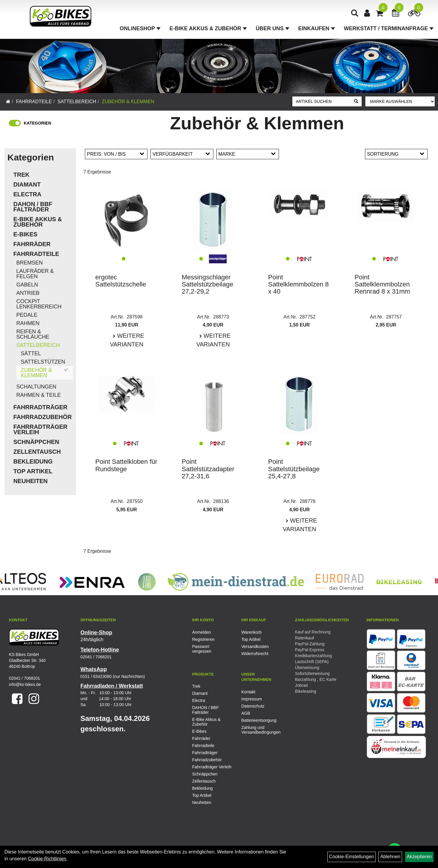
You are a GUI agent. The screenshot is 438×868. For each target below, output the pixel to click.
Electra (27, 194)
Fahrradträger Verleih (40, 429)
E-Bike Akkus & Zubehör (208, 28)
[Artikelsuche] (355, 14)
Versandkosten (255, 646)
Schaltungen (36, 387)
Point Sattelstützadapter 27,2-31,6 (208, 469)
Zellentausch (37, 452)
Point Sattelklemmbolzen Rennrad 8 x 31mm (382, 284)
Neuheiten (31, 481)
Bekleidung (33, 461)
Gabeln (27, 285)
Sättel (31, 353)
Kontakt (248, 692)
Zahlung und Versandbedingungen (259, 730)
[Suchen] (356, 101)
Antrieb (28, 293)
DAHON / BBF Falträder (33, 207)
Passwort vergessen (202, 649)
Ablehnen (390, 857)
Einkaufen (317, 28)
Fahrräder (32, 244)
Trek (21, 175)
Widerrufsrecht (255, 654)
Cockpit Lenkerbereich (39, 304)
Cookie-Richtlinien (47, 859)
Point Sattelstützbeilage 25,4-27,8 (294, 469)
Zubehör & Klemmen (128, 102)
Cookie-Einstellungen (351, 857)
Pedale (27, 315)
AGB (246, 713)
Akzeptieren (419, 857)
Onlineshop (140, 28)
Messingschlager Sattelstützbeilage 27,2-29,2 (207, 284)
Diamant (27, 184)
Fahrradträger (40, 407)
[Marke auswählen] (400, 101)
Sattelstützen (43, 362)
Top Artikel (33, 471)
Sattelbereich (77, 102)
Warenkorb (251, 632)
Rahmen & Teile (39, 395)
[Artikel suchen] (322, 101)
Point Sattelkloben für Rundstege (126, 465)
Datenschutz (253, 706)
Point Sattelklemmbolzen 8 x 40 (299, 284)
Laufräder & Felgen (35, 274)
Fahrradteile (34, 102)
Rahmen (28, 323)
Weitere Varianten (127, 340)
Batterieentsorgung (259, 720)
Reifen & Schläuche (33, 334)
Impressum (251, 699)
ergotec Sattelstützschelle (121, 281)
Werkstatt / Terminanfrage (389, 28)
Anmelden (202, 632)
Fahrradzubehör (43, 417)
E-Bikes (25, 234)
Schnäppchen (36, 442)
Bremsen (30, 263)
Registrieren (203, 639)
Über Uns (273, 28)
